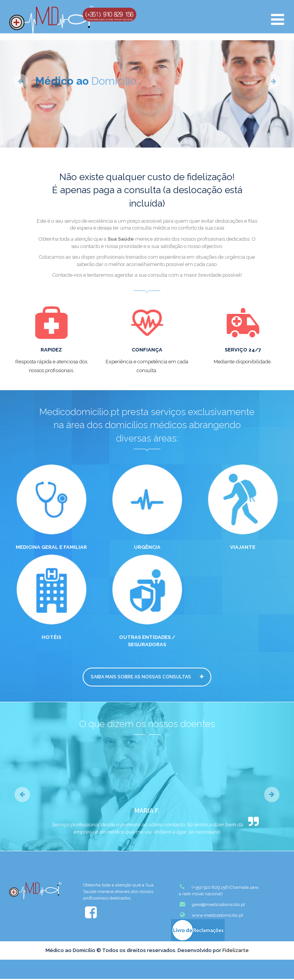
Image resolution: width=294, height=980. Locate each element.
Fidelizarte (236, 951)
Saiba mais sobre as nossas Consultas (147, 677)
